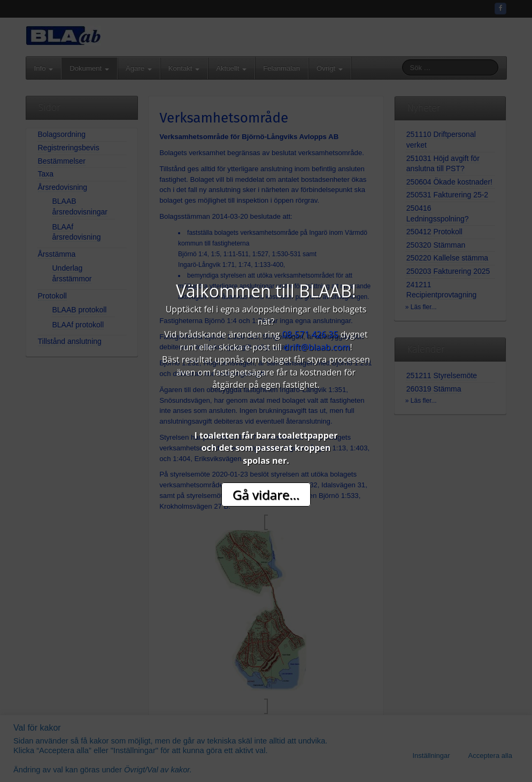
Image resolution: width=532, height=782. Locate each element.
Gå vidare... (266, 494)
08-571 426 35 (310, 334)
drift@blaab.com (317, 347)
